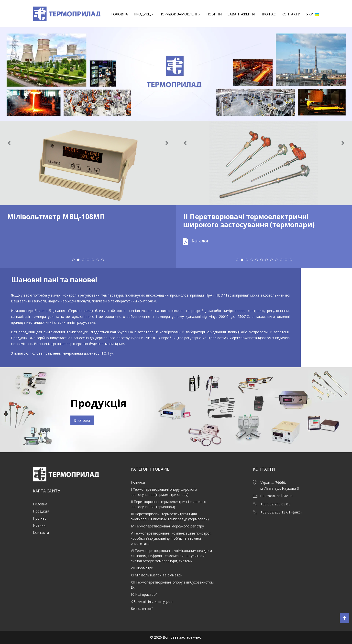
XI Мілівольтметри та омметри (157, 575)
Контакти (291, 14)
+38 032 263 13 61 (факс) (281, 512)
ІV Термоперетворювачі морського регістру (167, 526)
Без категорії (142, 609)
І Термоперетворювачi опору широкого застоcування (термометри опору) (164, 492)
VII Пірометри (142, 568)
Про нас (268, 14)
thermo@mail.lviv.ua (276, 496)
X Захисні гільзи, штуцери (152, 602)
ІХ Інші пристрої (144, 594)
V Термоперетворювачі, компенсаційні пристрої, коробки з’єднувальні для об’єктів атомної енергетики (171, 538)
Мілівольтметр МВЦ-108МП (56, 216)
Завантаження (241, 14)
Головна (120, 14)
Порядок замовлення (180, 14)
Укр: (313, 14)
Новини (214, 14)
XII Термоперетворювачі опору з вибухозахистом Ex (172, 585)
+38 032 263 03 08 (275, 504)
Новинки (138, 482)
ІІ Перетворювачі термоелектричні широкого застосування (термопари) (249, 221)
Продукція (144, 14)
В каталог (82, 420)
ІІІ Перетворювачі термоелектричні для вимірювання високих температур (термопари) (170, 516)
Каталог (196, 241)
